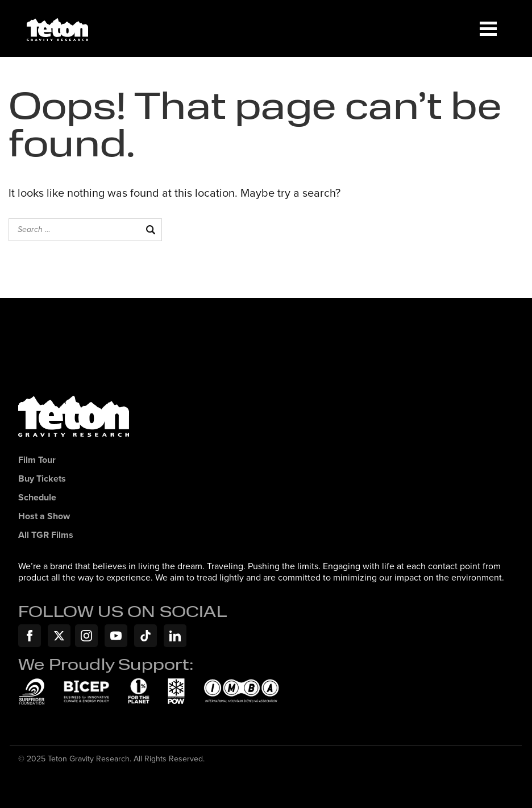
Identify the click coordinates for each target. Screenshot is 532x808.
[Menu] (488, 28)
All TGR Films (46, 535)
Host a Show (44, 517)
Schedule (37, 498)
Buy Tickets (42, 479)
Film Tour (37, 460)
